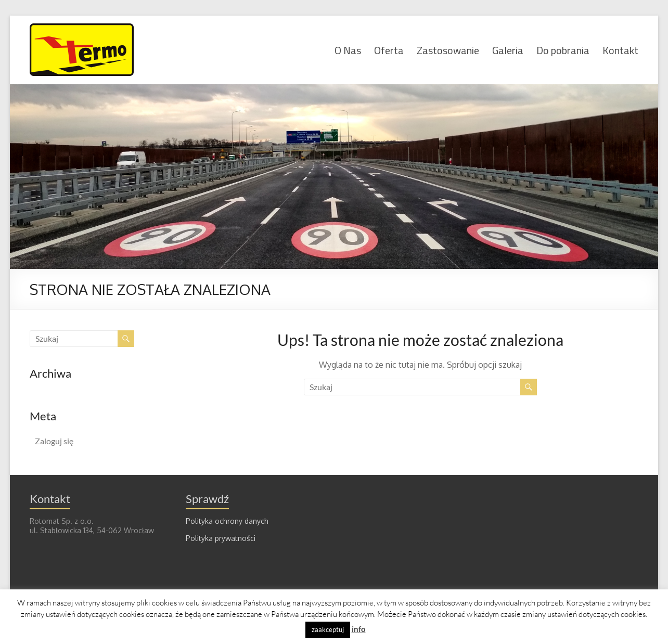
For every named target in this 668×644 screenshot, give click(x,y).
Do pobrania (563, 50)
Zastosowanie (448, 50)
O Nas (348, 50)
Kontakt (620, 50)
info (359, 629)
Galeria (508, 50)
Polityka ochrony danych (227, 521)
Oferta (389, 50)
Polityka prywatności (221, 538)
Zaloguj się (54, 441)
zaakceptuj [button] (328, 629)
